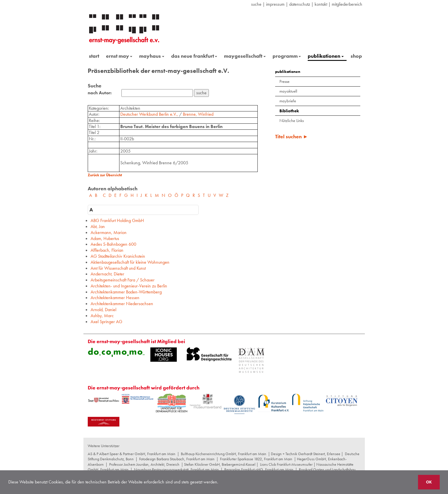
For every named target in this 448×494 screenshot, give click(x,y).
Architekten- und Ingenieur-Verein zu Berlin (129, 286)
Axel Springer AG (106, 322)
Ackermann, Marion (109, 232)
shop (356, 56)
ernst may (119, 56)
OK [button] (429, 482)
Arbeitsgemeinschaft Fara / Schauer (123, 280)
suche (256, 4)
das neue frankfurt (194, 56)
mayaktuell (288, 91)
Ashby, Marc (102, 316)
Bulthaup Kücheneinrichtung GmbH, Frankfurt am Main (224, 454)
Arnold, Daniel (103, 310)
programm (287, 56)
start (94, 56)
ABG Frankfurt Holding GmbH (117, 220)
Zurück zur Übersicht (105, 175)
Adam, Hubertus (105, 238)
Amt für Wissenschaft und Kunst (118, 268)
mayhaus (152, 56)
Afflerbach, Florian (107, 250)
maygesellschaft (245, 56)
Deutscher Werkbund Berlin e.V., (150, 114)
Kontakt (321, 4)
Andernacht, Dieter (107, 274)
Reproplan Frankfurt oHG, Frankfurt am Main (259, 469)
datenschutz (300, 4)
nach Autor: (100, 93)
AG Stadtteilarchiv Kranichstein (118, 256)
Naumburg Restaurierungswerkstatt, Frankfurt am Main (176, 469)
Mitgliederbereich (347, 4)
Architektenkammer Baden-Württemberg (126, 292)
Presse (284, 81)
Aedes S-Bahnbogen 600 (113, 244)
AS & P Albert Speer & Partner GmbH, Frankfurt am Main (132, 454)
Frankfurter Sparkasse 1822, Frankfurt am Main (256, 459)
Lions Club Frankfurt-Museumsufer (286, 464)
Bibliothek (289, 111)
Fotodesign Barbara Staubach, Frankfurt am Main (177, 459)
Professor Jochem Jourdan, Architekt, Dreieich (144, 464)
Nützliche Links (292, 121)
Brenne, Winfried (198, 114)
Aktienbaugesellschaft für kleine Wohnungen (130, 262)
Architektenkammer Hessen (115, 298)
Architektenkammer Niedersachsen (122, 304)
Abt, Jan (98, 226)
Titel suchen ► (292, 136)
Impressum (275, 4)
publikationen (326, 56)
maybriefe (288, 101)
